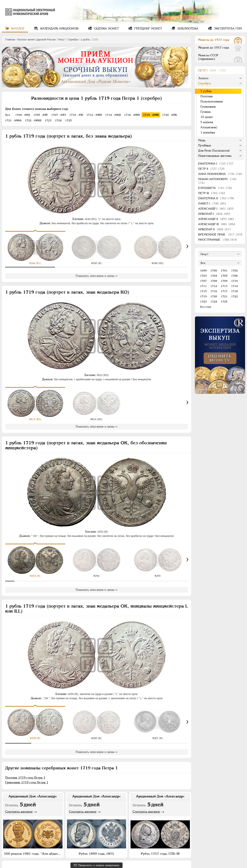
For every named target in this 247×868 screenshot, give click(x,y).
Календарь (59, 29)
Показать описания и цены (97, 276)
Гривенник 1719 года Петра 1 (27, 777)
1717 (224, 291)
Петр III (212, 193)
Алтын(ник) (209, 127)
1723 (203, 302)
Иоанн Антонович (218, 181)
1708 (214, 281)
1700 (214, 271)
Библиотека (188, 29)
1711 (203, 286)
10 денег (207, 117)
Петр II (211, 169)
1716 (214, 291)
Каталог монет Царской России (37, 40)
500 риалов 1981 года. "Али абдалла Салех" (33, 848)
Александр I (216, 209)
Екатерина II (216, 198)
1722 (234, 296)
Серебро (73, 40)
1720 (214, 296)
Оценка (106, 29)
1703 (203, 276)
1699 (203, 271)
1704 (214, 276)
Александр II (216, 219)
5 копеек (207, 122)
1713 (224, 286)
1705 (224, 276)
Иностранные (217, 240)
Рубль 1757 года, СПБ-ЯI (160, 848)
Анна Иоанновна (220, 174)
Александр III (217, 224)
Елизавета (215, 188)
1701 (224, 271)
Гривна (205, 112)
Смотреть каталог (19, 806)
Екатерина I (216, 164)
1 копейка (208, 133)
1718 (234, 291)
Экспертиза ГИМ (227, 29)
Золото (203, 78)
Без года (206, 307)
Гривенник (208, 107)
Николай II (215, 229)
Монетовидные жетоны (215, 156)
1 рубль (85, 40)
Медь (202, 140)
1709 (224, 281)
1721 (224, 296)
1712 (214, 286)
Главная (10, 40)
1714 (234, 286)
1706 (234, 276)
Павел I (212, 203)
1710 (234, 281)
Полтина (207, 96)
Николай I (214, 214)
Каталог (17, 29)
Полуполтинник (212, 101)
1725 (224, 302)
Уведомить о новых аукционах (99, 860)
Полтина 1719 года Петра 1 (25, 772)
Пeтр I (62, 40)
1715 (203, 291)
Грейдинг (148, 29)
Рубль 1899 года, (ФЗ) (96, 848)
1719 (203, 296)
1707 (203, 281)
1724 (214, 302)
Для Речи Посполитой (214, 151)
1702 (234, 271)
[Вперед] (187, 246)
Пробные (205, 145)
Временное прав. (220, 234)
